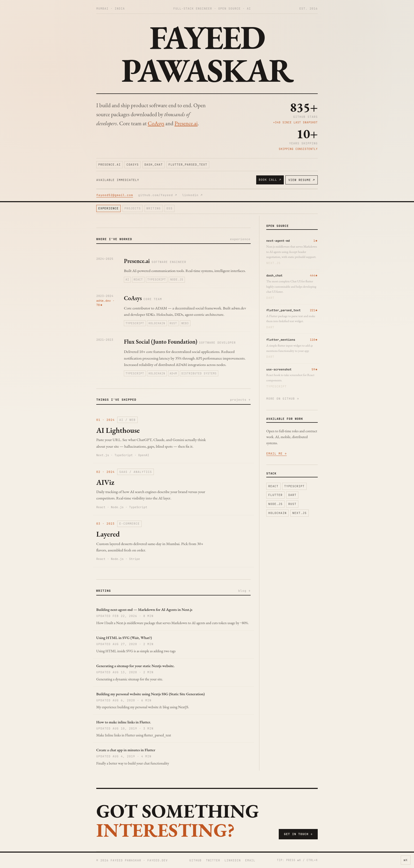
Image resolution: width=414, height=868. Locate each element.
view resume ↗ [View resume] (302, 180)
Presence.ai (186, 123)
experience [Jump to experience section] (109, 208)
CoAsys (156, 123)
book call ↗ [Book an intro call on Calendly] (270, 180)
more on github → (283, 399)
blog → (244, 591)
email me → (276, 454)
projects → (240, 400)
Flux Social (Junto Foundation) (161, 342)
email (250, 860)
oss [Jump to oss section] (170, 208)
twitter (213, 860)
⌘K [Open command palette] (406, 860)
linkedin (233, 860)
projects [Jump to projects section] (133, 208)
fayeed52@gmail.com (115, 195)
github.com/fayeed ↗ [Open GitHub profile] (158, 195)
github (195, 860)
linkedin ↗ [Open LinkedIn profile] (192, 195)
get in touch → (298, 834)
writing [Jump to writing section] (154, 208)
